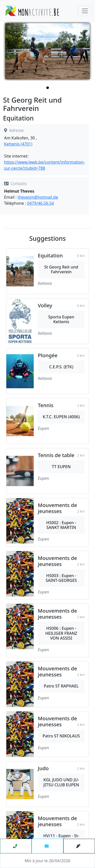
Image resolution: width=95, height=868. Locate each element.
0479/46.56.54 (41, 203)
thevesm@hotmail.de (38, 197)
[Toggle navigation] (85, 11)
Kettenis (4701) (18, 144)
